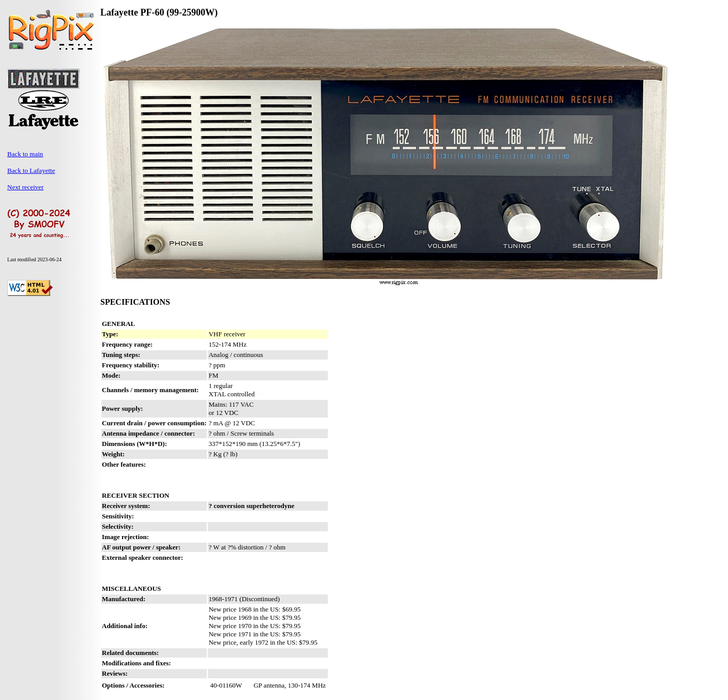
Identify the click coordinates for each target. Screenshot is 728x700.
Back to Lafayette (31, 170)
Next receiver (25, 187)
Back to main (25, 154)
